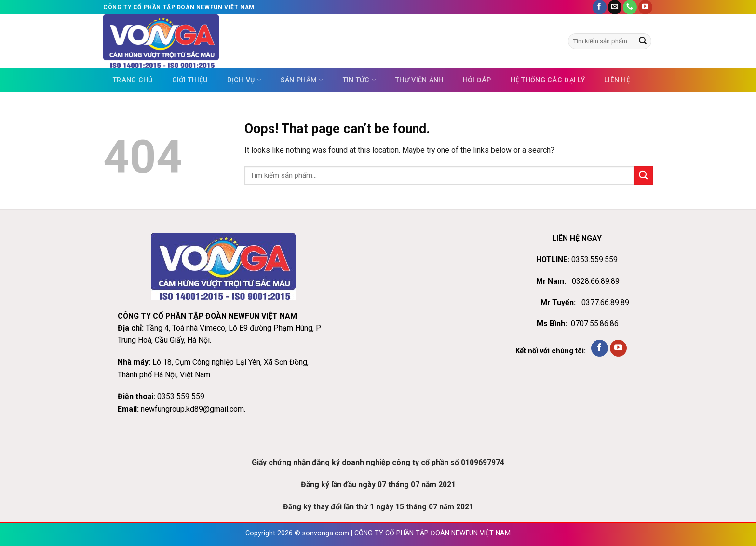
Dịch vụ (244, 80)
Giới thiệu (190, 80)
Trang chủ (133, 80)
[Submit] (643, 41)
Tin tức (359, 80)
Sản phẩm (302, 80)
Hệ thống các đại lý (548, 80)
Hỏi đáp (477, 80)
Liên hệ (617, 80)
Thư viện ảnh (419, 80)
